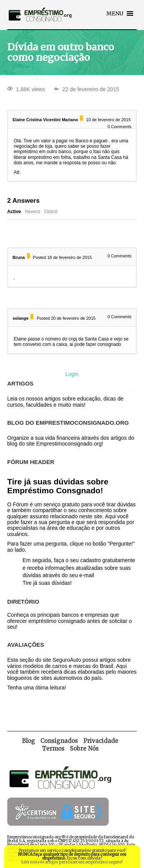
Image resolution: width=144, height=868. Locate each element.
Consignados (59, 741)
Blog (28, 741)
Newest (33, 212)
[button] (115, 13)
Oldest (51, 212)
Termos (53, 749)
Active (14, 212)
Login (72, 374)
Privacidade (101, 741)
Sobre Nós (84, 749)
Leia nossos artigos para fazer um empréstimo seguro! (72, 862)
